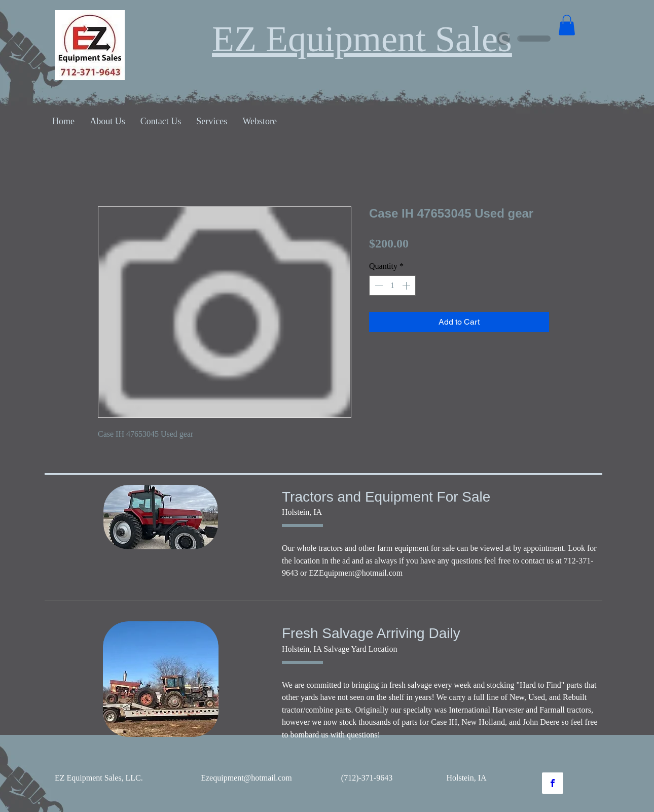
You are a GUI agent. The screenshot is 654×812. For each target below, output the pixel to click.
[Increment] (407, 286)
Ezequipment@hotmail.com (246, 778)
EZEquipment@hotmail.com (356, 573)
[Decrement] (378, 286)
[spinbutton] (392, 286)
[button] (567, 25)
